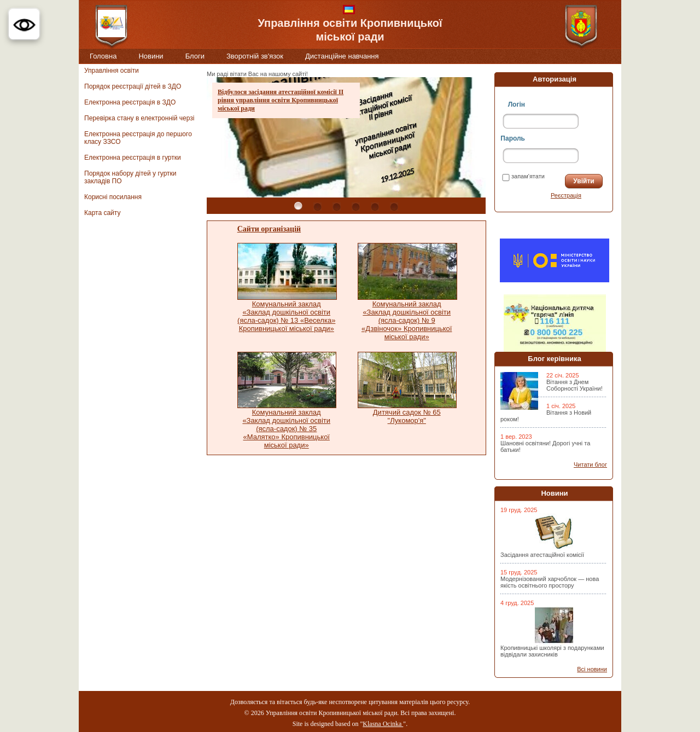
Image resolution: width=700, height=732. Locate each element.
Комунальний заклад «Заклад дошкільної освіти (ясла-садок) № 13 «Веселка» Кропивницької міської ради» (286, 316)
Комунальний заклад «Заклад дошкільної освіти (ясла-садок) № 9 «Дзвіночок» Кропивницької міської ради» (407, 320)
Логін (517, 104)
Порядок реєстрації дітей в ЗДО (133, 86)
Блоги (195, 56)
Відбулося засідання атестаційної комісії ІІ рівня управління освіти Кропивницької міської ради (281, 100)
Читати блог (590, 464)
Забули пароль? (525, 195)
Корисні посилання (113, 197)
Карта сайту (102, 213)
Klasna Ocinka (383, 724)
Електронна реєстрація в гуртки (133, 158)
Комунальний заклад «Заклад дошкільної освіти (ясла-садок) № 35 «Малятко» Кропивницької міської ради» (286, 429)
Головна (103, 56)
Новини (151, 56)
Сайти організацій (269, 229)
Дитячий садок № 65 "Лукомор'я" (407, 416)
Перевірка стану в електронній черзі (139, 118)
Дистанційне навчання (342, 56)
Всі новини (592, 669)
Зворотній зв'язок (255, 56)
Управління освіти (112, 71)
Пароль (513, 138)
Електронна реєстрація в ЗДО (130, 102)
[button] (24, 24)
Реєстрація (566, 195)
